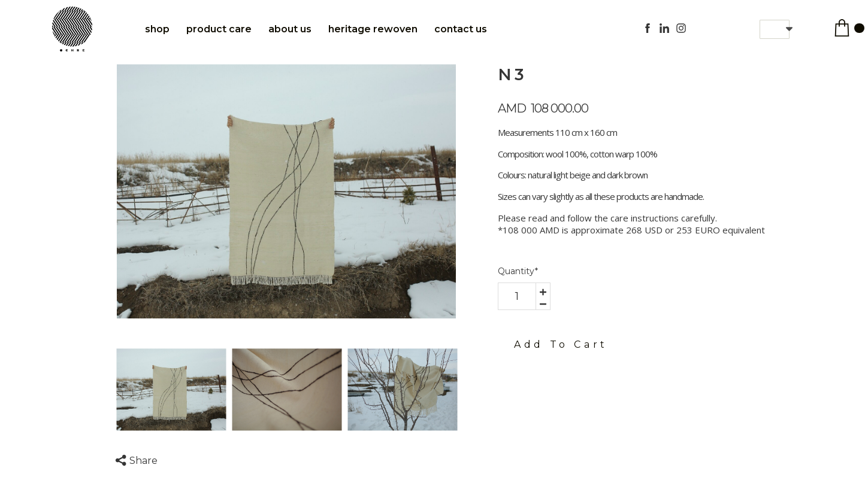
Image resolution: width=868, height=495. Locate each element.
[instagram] (681, 28)
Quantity (518, 271)
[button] (775, 29)
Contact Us (461, 29)
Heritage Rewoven (373, 29)
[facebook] (648, 28)
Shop (157, 29)
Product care (219, 29)
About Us (290, 29)
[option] (287, 191)
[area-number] (517, 296)
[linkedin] (664, 28)
